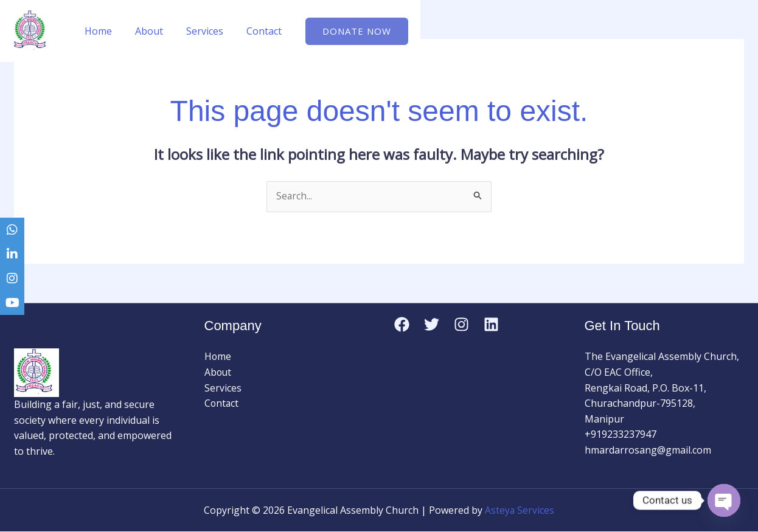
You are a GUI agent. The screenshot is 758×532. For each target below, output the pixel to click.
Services (196, 31)
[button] (342, 31)
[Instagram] (461, 324)
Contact (251, 31)
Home (96, 31)
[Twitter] (432, 324)
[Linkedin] (491, 324)
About (144, 31)
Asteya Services (520, 511)
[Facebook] (402, 324)
